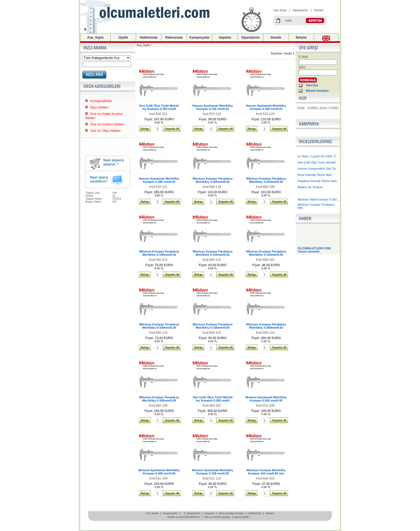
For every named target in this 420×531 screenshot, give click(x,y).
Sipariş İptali (241, 517)
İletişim (301, 38)
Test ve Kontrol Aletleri (107, 124)
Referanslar (174, 38)
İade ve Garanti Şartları (217, 517)
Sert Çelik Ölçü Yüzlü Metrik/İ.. (318, 162)
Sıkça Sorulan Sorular (231, 513)
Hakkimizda (149, 38)
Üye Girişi (280, 10)
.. (298, 150)
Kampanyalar (199, 38)
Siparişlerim (300, 10)
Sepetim (225, 38)
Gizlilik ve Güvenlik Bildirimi (184, 517)
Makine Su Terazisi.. (311, 187)
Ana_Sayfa (95, 38)
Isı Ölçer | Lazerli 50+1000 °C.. (318, 156)
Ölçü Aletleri (99, 107)
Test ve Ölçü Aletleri (105, 131)
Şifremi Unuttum (317, 91)
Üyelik (123, 38)
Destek (319, 10)
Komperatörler (101, 101)
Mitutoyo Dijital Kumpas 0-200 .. (318, 199)
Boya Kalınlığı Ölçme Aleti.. (315, 175)
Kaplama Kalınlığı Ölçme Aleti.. (318, 181)
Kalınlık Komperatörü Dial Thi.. (318, 169)
